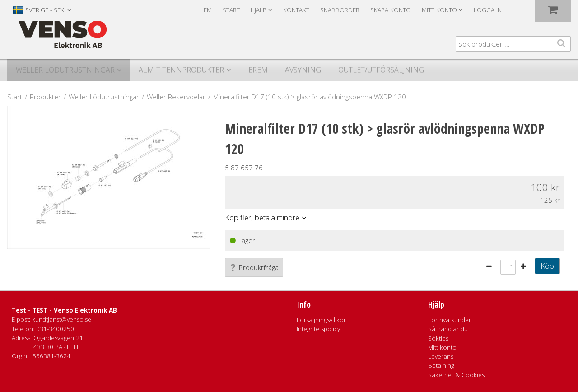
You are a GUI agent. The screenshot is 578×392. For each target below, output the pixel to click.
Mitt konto (442, 347)
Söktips (438, 338)
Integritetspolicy (318, 329)
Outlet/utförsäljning (381, 70)
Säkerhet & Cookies (456, 375)
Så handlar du (448, 329)
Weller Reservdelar (176, 97)
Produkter (45, 97)
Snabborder (340, 10)
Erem (258, 70)
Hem (206, 10)
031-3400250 (55, 329)
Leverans (441, 356)
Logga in (488, 10)
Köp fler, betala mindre (262, 217)
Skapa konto (391, 10)
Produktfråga (254, 267)
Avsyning (303, 70)
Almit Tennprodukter (181, 70)
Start (231, 10)
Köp (547, 266)
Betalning (441, 365)
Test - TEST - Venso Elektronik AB (64, 310)
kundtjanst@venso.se (62, 319)
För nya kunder (450, 320)
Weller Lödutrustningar (65, 70)
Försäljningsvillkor (321, 320)
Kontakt (296, 10)
